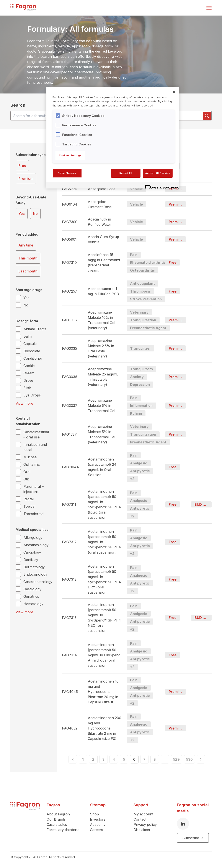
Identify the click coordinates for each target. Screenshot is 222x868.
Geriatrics (31, 596)
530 (198, 760)
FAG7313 (69, 618)
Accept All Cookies (158, 173)
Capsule (30, 344)
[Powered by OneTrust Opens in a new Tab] (160, 186)
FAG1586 (69, 320)
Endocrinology (35, 574)
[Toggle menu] (209, 8)
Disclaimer (142, 830)
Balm (28, 336)
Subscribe (193, 838)
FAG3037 (70, 406)
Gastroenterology (38, 582)
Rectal (29, 499)
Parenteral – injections (33, 489)
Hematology (33, 604)
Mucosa (30, 457)
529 (185, 760)
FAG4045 (70, 692)
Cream (29, 373)
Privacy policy (145, 825)
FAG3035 (69, 348)
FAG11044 (70, 467)
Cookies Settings (70, 155)
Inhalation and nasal (35, 447)
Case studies (57, 825)
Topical (29, 506)
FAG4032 (70, 728)
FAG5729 (70, 189)
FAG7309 (70, 222)
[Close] (174, 92)
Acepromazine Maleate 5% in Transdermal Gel (101, 406)
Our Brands (56, 819)
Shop (94, 814)
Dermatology (34, 567)
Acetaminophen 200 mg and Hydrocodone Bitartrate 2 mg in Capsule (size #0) (104, 728)
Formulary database (63, 830)
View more (24, 403)
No (35, 214)
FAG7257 (70, 291)
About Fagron (58, 814)
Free (22, 166)
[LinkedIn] (183, 824)
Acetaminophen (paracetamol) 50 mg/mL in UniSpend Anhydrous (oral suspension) (104, 655)
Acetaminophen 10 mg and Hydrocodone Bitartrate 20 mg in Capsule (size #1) (103, 692)
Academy (98, 825)
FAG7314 (69, 655)
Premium (26, 179)
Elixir (27, 388)
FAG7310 (69, 262)
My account (143, 814)
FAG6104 (70, 204)
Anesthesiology (36, 545)
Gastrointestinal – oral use (36, 435)
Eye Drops (32, 395)
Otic (27, 479)
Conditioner (33, 358)
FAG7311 (69, 504)
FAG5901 (69, 239)
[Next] (210, 760)
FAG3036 (70, 377)
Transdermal (34, 514)
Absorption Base (102, 189)
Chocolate (32, 351)
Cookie (29, 366)
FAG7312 (69, 542)
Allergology (33, 538)
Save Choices (67, 173)
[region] (113, 138)
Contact (140, 819)
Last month (28, 271)
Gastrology (32, 589)
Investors (98, 819)
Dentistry (31, 560)
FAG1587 (69, 434)
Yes (22, 214)
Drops (29, 380)
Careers (96, 830)
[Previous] (64, 760)
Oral (27, 472)
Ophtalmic (32, 464)
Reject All (126, 173)
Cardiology (32, 552)
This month (28, 258)
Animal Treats (35, 329)
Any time (26, 245)
